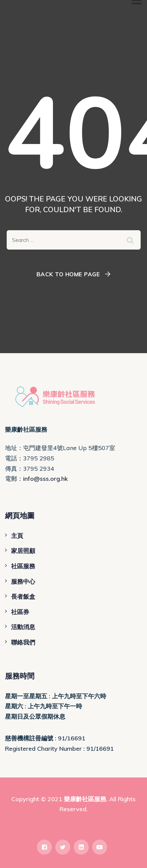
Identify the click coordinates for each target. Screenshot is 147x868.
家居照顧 (23, 551)
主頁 (17, 536)
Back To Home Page (68, 274)
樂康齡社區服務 (85, 799)
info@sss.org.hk (46, 479)
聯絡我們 (23, 642)
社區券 (20, 612)
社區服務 (23, 566)
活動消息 (23, 627)
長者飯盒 (23, 597)
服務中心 (23, 582)
